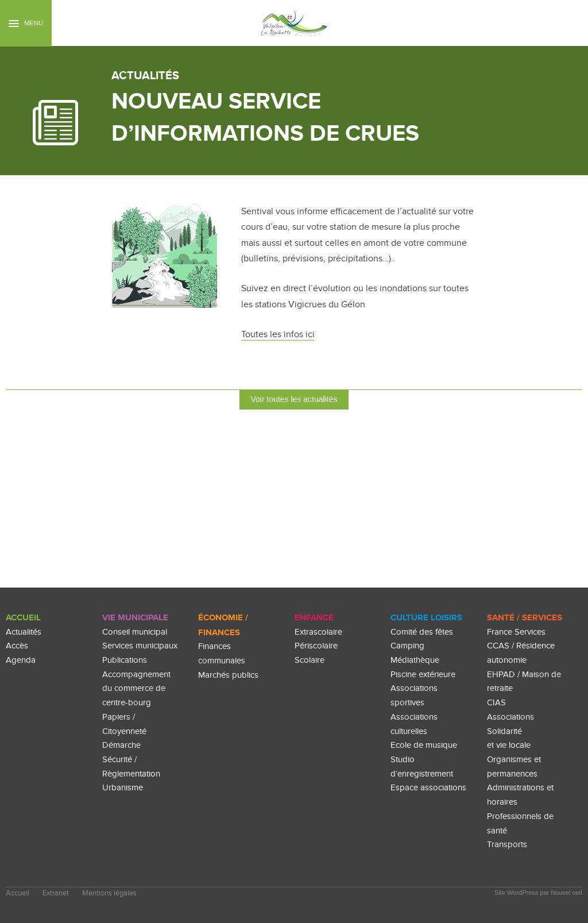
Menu (26, 23)
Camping (407, 646)
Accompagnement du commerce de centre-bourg (136, 689)
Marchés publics (228, 675)
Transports (507, 845)
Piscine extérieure (423, 675)
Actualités (24, 632)
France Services (516, 632)
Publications (125, 660)
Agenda (21, 660)
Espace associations (428, 788)
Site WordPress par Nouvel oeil (538, 893)
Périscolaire (316, 646)
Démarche (121, 745)
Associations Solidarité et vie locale (510, 731)
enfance (314, 618)
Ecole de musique (424, 745)
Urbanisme (123, 788)
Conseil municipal (135, 632)
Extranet (56, 893)
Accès (17, 646)
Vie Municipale (135, 618)
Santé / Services (525, 618)
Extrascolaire (318, 632)
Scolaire (310, 660)
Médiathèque (415, 660)
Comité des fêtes (422, 632)
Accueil (23, 618)
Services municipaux (140, 646)
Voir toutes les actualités (294, 399)
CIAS (496, 703)
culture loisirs (426, 618)
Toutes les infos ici (278, 334)
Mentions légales (109, 893)
